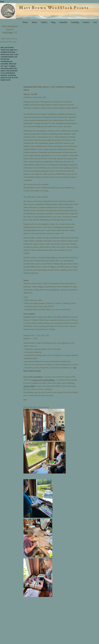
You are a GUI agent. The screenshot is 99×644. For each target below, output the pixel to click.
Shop (53, 22)
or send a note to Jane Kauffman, (43, 380)
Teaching (75, 22)
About (34, 22)
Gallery (44, 22)
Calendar (63, 22)
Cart (95, 22)
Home (25, 22)
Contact (86, 22)
